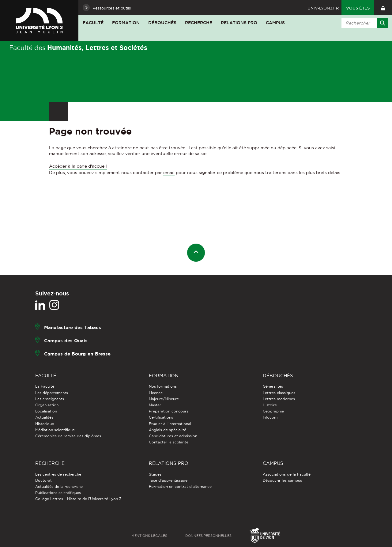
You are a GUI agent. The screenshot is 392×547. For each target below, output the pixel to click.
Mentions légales (149, 536)
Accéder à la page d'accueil (78, 166)
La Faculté (45, 386)
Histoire (270, 405)
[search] (364, 23)
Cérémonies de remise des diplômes (68, 436)
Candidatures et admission (173, 436)
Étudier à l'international (170, 424)
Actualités (44, 417)
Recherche (199, 23)
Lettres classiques (279, 393)
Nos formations (163, 386)
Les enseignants (50, 399)
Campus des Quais (66, 341)
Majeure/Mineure (164, 399)
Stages (155, 474)
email (169, 173)
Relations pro (239, 23)
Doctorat (43, 480)
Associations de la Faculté (287, 474)
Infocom (270, 417)
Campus (275, 23)
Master (155, 405)
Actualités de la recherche (59, 486)
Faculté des (78, 47)
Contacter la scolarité (169, 442)
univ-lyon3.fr (323, 8)
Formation (126, 23)
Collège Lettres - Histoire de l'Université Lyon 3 (78, 499)
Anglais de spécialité (168, 430)
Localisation (46, 411)
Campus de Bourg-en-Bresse (77, 354)
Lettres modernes (279, 399)
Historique (45, 424)
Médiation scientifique (55, 430)
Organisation (47, 405)
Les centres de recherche (58, 474)
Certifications (161, 417)
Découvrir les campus (282, 480)
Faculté (93, 23)
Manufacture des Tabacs (73, 327)
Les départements (52, 393)
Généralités (273, 386)
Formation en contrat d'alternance (180, 486)
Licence (156, 393)
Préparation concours (169, 411)
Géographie (273, 411)
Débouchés (162, 23)
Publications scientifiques (58, 493)
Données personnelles (208, 536)
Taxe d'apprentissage (168, 480)
